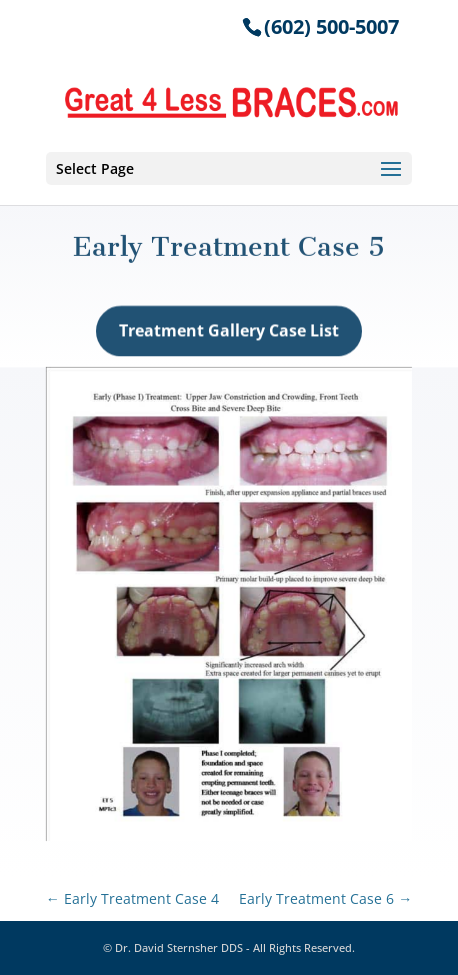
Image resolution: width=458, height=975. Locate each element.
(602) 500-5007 (331, 26)
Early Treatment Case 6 (325, 898)
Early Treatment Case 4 (132, 898)
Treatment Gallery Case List (229, 334)
